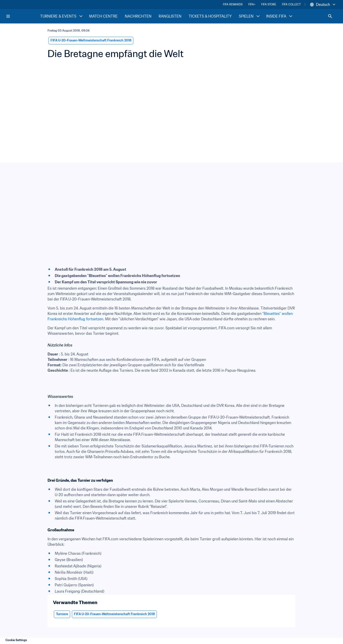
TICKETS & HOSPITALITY (210, 16)
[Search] (330, 16)
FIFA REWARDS (233, 4)
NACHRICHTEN (138, 16)
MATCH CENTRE (103, 16)
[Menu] (8, 16)
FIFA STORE (269, 4)
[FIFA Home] (23, 16)
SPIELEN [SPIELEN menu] (250, 16)
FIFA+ (252, 4)
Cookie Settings (16, 640)
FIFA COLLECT (291, 4)
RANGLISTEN (170, 16)
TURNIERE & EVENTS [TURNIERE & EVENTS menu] (62, 16)
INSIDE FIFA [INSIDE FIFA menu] (280, 16)
